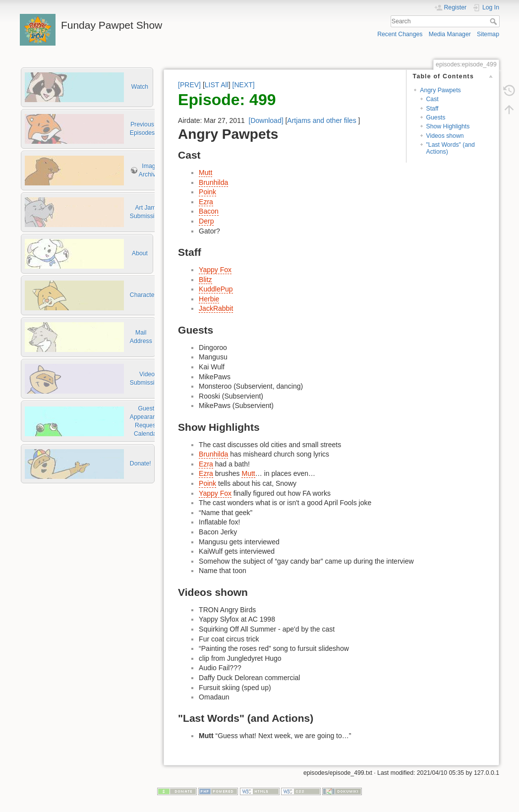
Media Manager (450, 34)
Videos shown (445, 136)
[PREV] (189, 85)
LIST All (217, 85)
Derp (206, 221)
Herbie (209, 299)
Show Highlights (448, 126)
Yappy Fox (215, 270)
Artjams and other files (321, 120)
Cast (432, 99)
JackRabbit (216, 308)
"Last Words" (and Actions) (451, 148)
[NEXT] (244, 85)
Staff (432, 109)
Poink (207, 192)
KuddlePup (216, 289)
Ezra (206, 202)
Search (494, 21)
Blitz (205, 280)
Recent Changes (400, 34)
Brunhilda (213, 182)
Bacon (209, 211)
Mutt (205, 173)
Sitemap (488, 34)
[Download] (266, 120)
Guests (436, 117)
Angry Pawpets (440, 90)
